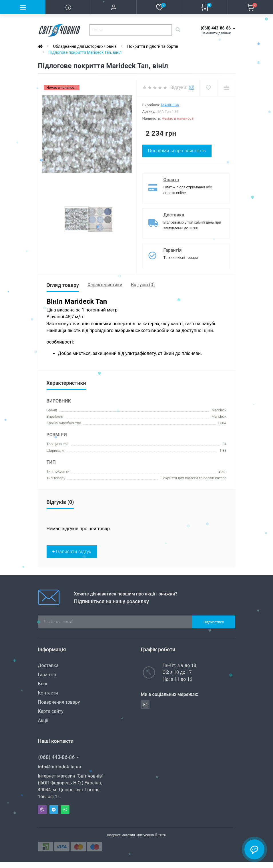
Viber (42, 810)
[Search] (178, 30)
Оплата (171, 180)
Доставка (174, 215)
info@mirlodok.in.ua (60, 767)
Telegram (54, 810)
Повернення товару (59, 702)
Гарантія (173, 250)
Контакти (48, 693)
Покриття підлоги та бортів (153, 46)
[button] (114, 7)
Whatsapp (65, 810)
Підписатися (214, 622)
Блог (43, 684)
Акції (43, 720)
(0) (192, 87)
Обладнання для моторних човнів (85, 46)
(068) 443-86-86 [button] (59, 757)
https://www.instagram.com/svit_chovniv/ (145, 705)
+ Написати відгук (72, 552)
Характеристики (105, 285)
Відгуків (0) (143, 285)
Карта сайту (51, 711)
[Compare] (226, 88)
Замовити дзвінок (216, 33)
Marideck (170, 105)
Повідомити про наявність (177, 151)
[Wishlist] (208, 88)
